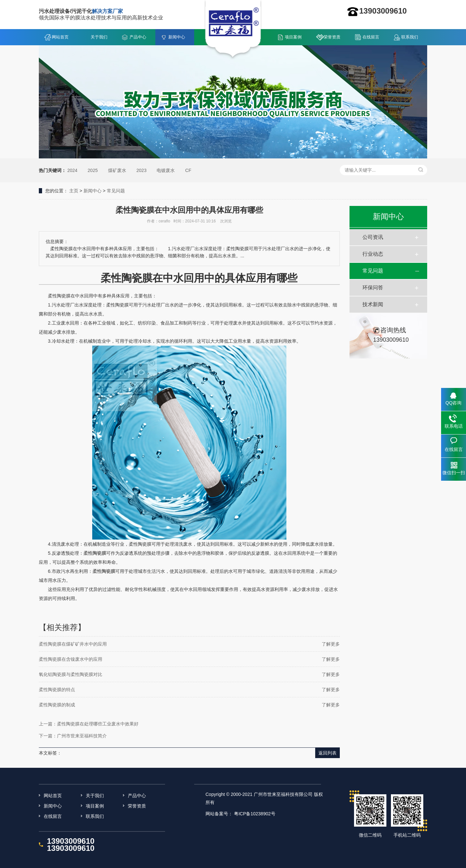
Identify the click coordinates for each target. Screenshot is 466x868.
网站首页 (60, 37)
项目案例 (293, 37)
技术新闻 (373, 304)
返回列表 (327, 753)
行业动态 (373, 254)
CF (188, 170)
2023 (142, 170)
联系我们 (410, 37)
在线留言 (371, 37)
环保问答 (373, 288)
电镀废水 (166, 170)
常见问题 (116, 191)
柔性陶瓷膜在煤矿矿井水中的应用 (73, 644)
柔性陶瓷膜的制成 (57, 705)
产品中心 (138, 37)
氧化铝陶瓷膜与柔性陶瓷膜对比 (71, 674)
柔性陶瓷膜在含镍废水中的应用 (71, 659)
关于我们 (99, 37)
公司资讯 (373, 237)
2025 (93, 170)
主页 (74, 191)
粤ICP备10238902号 (255, 814)
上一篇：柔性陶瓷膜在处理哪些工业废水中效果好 (89, 724)
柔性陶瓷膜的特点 (57, 690)
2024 (72, 170)
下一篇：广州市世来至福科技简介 (73, 736)
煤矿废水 (117, 170)
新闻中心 (177, 37)
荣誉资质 (332, 37)
